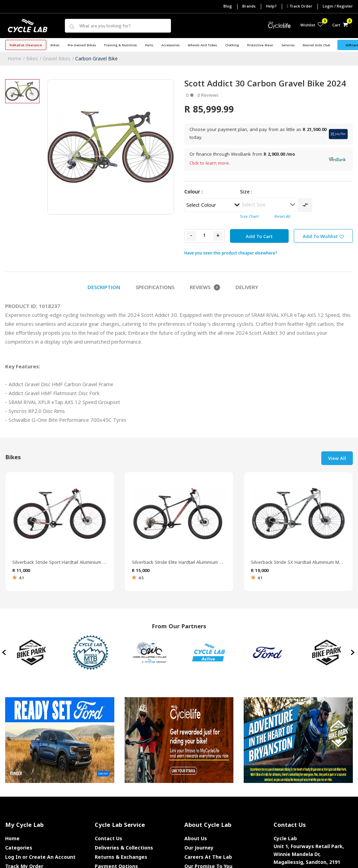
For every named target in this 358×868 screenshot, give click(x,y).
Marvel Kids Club (316, 46)
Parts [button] (149, 46)
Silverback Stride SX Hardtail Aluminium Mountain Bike (298, 563)
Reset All (282, 217)
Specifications (155, 288)
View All (337, 459)
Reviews (205, 288)
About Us (196, 838)
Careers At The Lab (208, 857)
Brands (249, 7)
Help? (271, 7)
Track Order (300, 7)
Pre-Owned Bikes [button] (82, 46)
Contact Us (108, 838)
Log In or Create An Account (40, 857)
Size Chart (249, 217)
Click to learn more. (210, 164)
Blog (228, 7)
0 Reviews (208, 96)
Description (104, 288)
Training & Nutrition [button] (120, 46)
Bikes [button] (55, 46)
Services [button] (288, 46)
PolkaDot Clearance (26, 46)
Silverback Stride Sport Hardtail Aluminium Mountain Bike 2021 (60, 563)
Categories (19, 848)
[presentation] (5, 653)
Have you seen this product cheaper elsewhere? (231, 253)
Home (14, 58)
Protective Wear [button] (260, 46)
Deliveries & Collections (124, 848)
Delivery (247, 288)
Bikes (32, 58)
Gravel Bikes (57, 58)
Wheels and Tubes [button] (202, 46)
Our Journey (199, 848)
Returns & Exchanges (121, 857)
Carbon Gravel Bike (96, 58)
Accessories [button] (170, 46)
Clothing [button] (232, 46)
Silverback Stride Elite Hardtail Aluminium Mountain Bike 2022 (179, 563)
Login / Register (338, 7)
